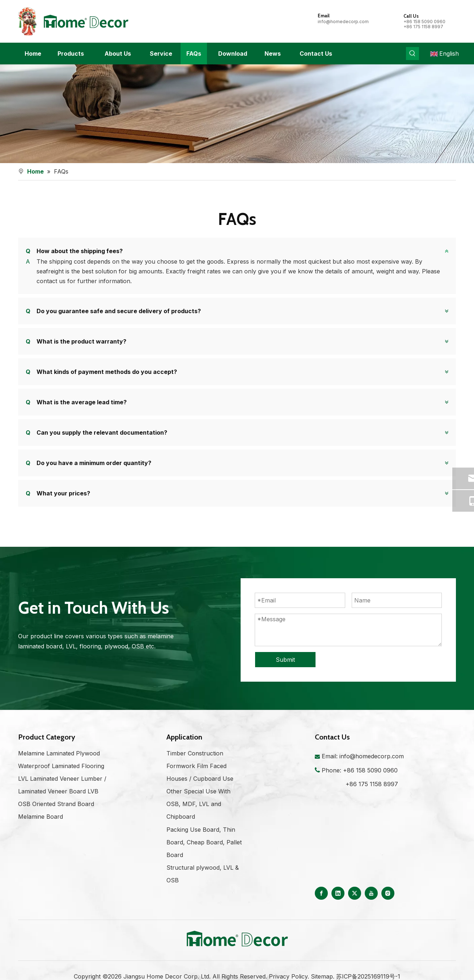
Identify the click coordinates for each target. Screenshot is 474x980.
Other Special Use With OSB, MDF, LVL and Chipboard (198, 814)
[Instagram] (388, 903)
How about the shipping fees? (74, 251)
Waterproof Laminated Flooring (61, 776)
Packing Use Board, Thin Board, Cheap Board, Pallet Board (204, 852)
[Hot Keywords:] (412, 54)
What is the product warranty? (76, 341)
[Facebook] (321, 903)
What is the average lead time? (76, 402)
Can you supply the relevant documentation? (96, 432)
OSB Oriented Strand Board (56, 814)
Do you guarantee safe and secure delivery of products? (113, 311)
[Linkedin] (338, 903)
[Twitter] (355, 903)
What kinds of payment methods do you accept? (101, 371)
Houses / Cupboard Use (200, 788)
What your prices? (58, 493)
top (459, 949)
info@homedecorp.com (343, 22)
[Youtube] (371, 903)
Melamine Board (41, 827)
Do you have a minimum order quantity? (88, 463)
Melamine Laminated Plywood (59, 763)
